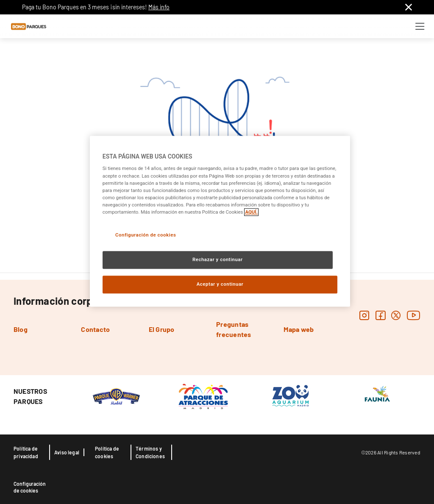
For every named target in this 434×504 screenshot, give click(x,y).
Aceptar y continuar (220, 284)
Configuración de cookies (30, 487)
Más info (159, 7)
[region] (220, 221)
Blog (21, 329)
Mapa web (299, 329)
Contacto (95, 329)
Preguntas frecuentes (234, 329)
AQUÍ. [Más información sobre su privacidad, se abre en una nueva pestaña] (251, 212)
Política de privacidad (26, 452)
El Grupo (162, 329)
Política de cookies (107, 452)
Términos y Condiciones (150, 452)
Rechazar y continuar (218, 259)
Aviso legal (67, 452)
